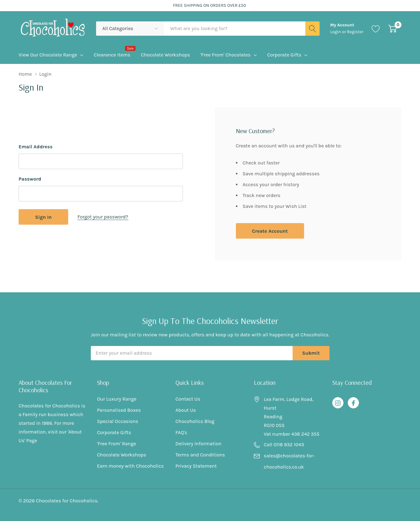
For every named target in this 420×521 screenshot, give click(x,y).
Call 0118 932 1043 (284, 445)
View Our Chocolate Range (48, 55)
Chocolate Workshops (122, 455)
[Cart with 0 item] (393, 29)
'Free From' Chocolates (226, 55)
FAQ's (181, 432)
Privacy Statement (196, 466)
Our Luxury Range (117, 399)
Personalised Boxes (119, 410)
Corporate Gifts (284, 55)
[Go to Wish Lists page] (376, 29)
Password (30, 179)
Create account (270, 231)
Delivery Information (198, 444)
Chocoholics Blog (195, 421)
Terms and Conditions (200, 455)
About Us (186, 410)
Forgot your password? (103, 217)
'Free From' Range (117, 444)
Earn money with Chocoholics (130, 466)
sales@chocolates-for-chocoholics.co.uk (289, 461)
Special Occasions (118, 421)
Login (336, 32)
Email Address (35, 147)
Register (355, 32)
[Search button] (312, 29)
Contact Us (188, 399)
